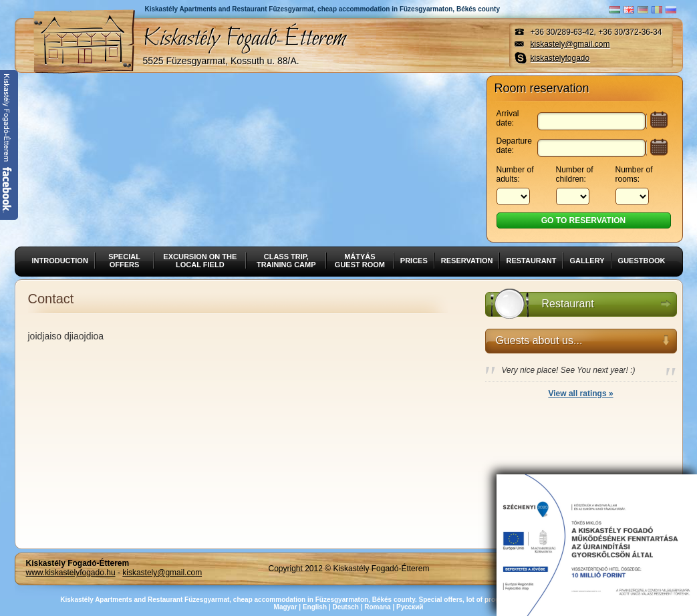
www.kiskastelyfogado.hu (71, 573)
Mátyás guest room (360, 261)
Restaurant (531, 261)
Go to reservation (583, 220)
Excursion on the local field (200, 261)
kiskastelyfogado (560, 58)
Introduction (60, 261)
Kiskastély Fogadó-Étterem (245, 44)
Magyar (286, 607)
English (315, 607)
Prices (414, 261)
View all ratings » (580, 394)
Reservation (467, 261)
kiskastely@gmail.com (570, 44)
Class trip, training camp (286, 261)
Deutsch (345, 607)
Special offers (124, 261)
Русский (410, 607)
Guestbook (642, 261)
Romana (377, 607)
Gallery (587, 261)
